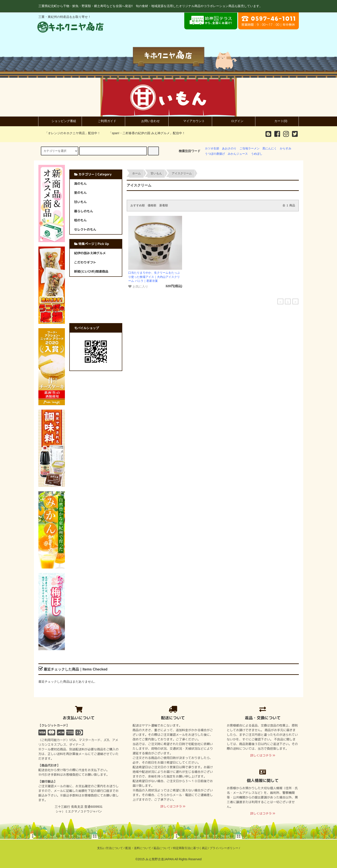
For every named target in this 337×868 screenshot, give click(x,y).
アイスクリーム (182, 173)
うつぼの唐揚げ (215, 154)
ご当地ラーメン (249, 149)
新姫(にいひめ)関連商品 (91, 271)
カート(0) (277, 121)
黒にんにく (270, 149)
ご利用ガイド (103, 121)
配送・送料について (138, 848)
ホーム (136, 173)
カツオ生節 (212, 149)
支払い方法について (110, 848)
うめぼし (257, 154)
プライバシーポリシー (224, 848)
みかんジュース (238, 154)
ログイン (233, 121)
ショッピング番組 (60, 121)
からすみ (286, 149)
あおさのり (229, 149)
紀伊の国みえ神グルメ (90, 253)
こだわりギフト (85, 262)
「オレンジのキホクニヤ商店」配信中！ (70, 133)
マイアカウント (190, 121)
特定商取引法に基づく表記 (190, 848)
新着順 (164, 205)
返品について (162, 848)
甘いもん (156, 173)
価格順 (152, 205)
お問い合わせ (147, 121)
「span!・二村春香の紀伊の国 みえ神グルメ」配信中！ (144, 133)
